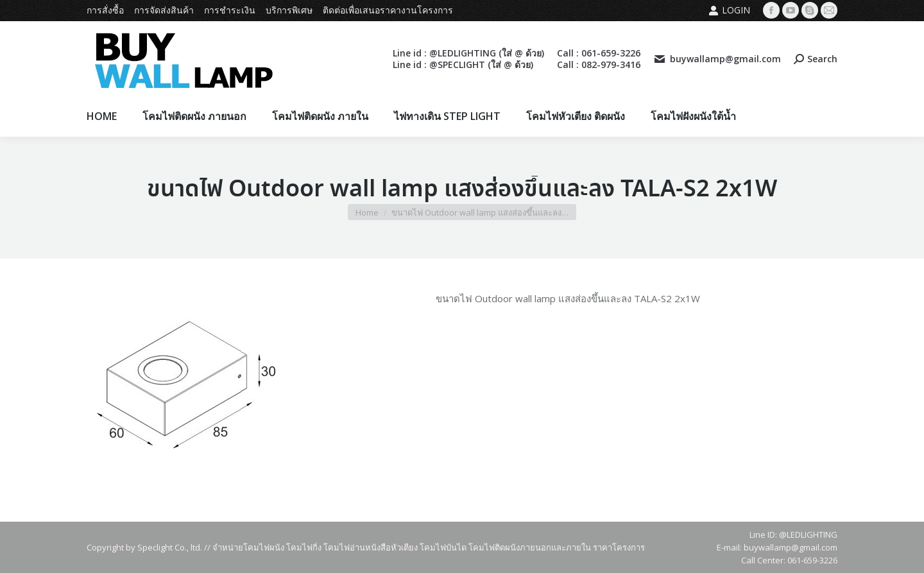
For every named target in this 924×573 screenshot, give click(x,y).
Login (729, 10)
